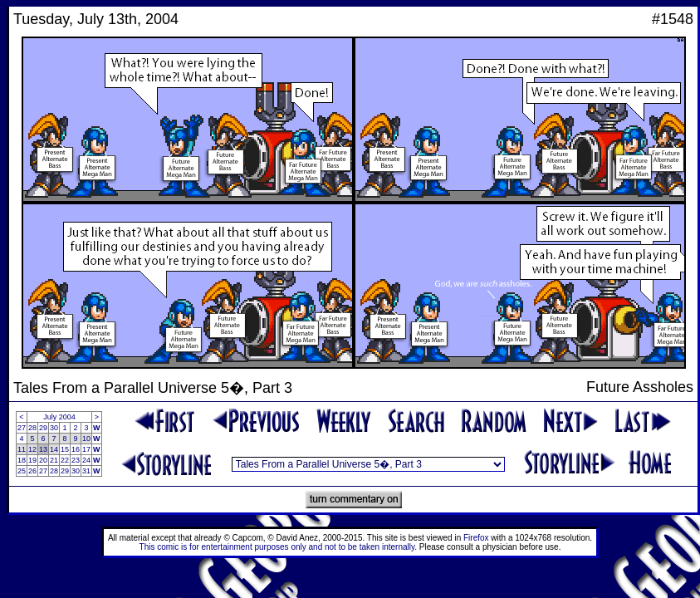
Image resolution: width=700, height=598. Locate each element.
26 (32, 471)
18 (22, 460)
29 (43, 428)
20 (43, 460)
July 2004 (59, 417)
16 (76, 449)
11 (22, 449)
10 (86, 439)
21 (54, 460)
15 (65, 449)
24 (86, 460)
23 (76, 460)
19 (32, 460)
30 (54, 428)
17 (86, 449)
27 (22, 428)
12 (32, 449)
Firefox (476, 538)
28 (32, 428)
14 (54, 449)
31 (86, 471)
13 (43, 449)
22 (65, 460)
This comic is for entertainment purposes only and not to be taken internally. (278, 547)
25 (22, 471)
